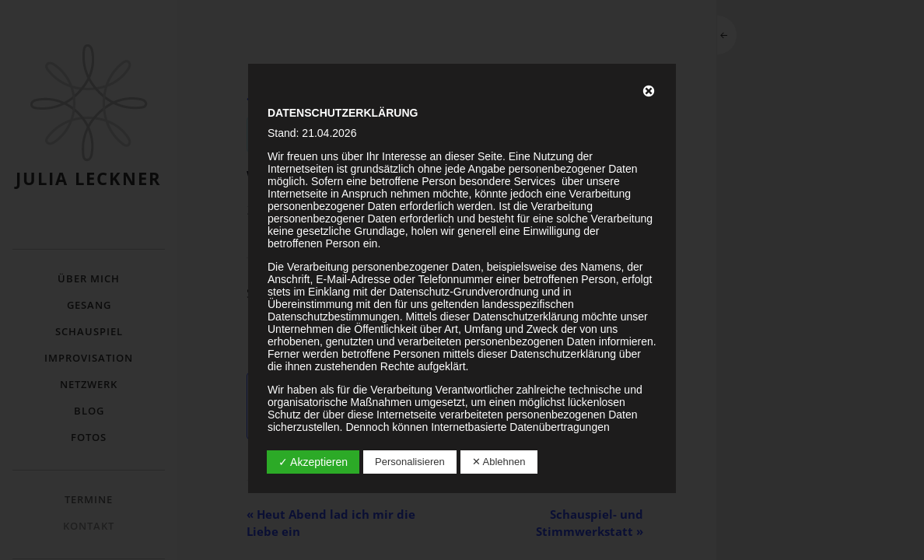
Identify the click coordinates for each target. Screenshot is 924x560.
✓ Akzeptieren (313, 462)
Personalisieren (410, 462)
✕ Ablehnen (499, 462)
